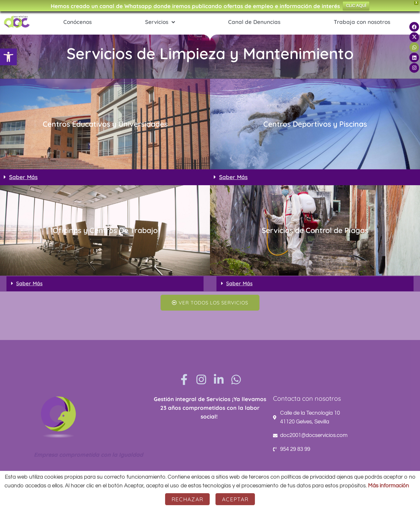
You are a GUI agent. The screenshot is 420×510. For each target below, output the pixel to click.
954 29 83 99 (295, 449)
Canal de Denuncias (254, 22)
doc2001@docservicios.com (314, 435)
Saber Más (31, 177)
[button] (8, 57)
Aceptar (235, 499)
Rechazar (187, 499)
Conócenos (78, 22)
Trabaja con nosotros (362, 22)
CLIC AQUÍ (356, 6)
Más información (388, 486)
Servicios (160, 22)
